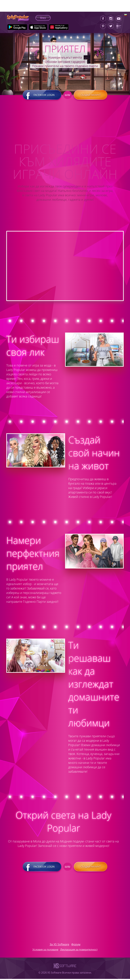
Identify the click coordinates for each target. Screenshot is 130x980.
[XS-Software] (65, 970)
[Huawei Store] (59, 27)
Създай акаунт (90, 96)
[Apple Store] (38, 27)
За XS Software (59, 945)
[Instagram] (111, 19)
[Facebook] (103, 19)
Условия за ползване (45, 951)
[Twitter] (111, 26)
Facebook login (42, 96)
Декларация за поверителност (79, 951)
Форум (76, 945)
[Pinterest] (103, 26)
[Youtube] (120, 19)
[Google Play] (17, 27)
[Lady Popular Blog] (120, 26)
